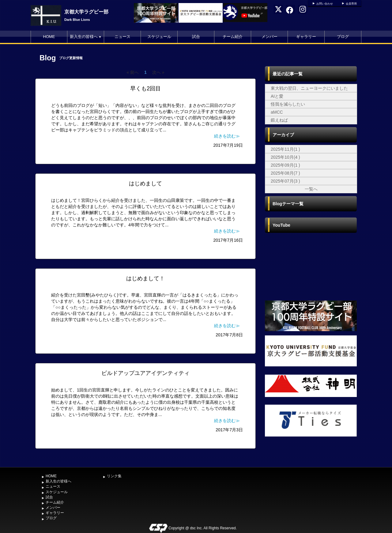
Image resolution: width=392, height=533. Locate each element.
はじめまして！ (145, 278)
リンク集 (114, 476)
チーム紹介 (233, 37)
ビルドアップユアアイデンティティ (145, 373)
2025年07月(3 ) (285, 181)
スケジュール (159, 37)
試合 (196, 37)
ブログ (343, 37)
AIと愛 (277, 96)
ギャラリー (306, 37)
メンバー (269, 37)
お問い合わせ (325, 4)
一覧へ (311, 189)
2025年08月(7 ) (285, 173)
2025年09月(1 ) (285, 165)
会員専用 (351, 4)
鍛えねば (279, 120)
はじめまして (145, 183)
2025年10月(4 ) (285, 157)
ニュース (123, 37)
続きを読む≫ (227, 136)
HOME (49, 37)
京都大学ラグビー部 (86, 12)
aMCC (277, 112)
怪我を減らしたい (288, 104)
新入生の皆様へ (86, 37)
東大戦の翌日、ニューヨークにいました (309, 88)
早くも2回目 (145, 89)
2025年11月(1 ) (285, 149)
